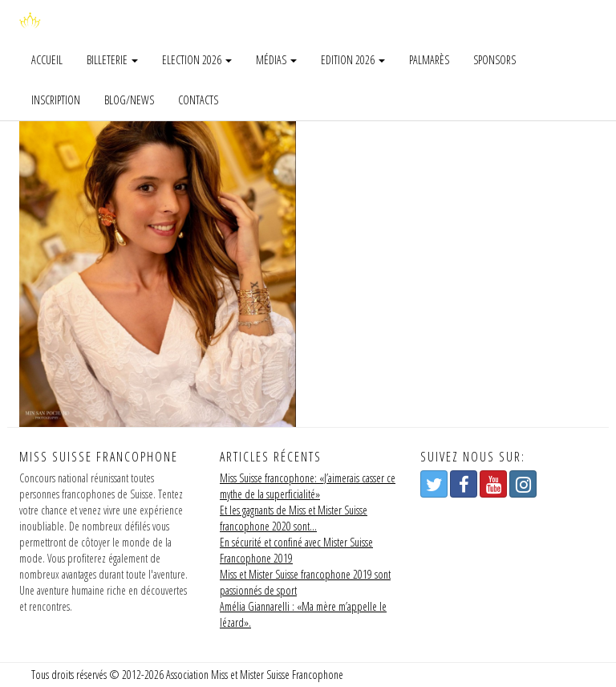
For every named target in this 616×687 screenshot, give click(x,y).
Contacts (198, 100)
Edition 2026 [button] (353, 60)
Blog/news (129, 100)
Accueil (47, 60)
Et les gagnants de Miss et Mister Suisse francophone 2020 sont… (294, 518)
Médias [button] (276, 60)
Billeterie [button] (112, 60)
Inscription (56, 100)
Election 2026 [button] (197, 60)
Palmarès (429, 60)
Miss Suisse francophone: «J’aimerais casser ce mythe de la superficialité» (308, 486)
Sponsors (494, 60)
